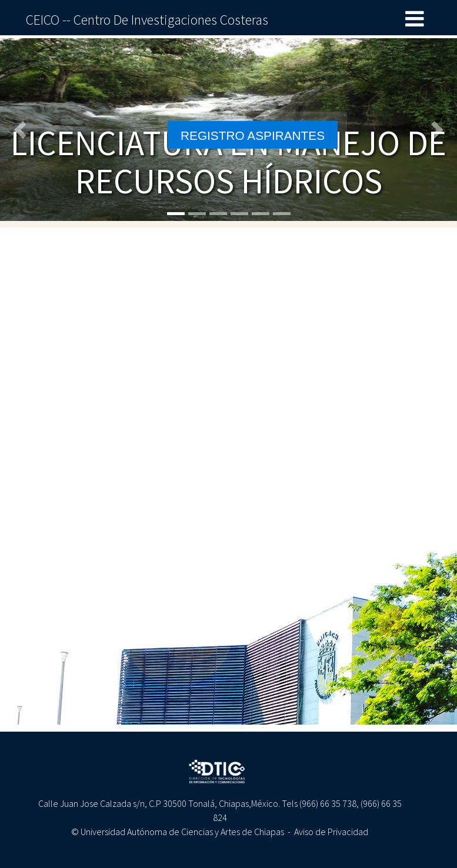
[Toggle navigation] (415, 19)
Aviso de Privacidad (331, 832)
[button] (23, 130)
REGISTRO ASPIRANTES (253, 135)
